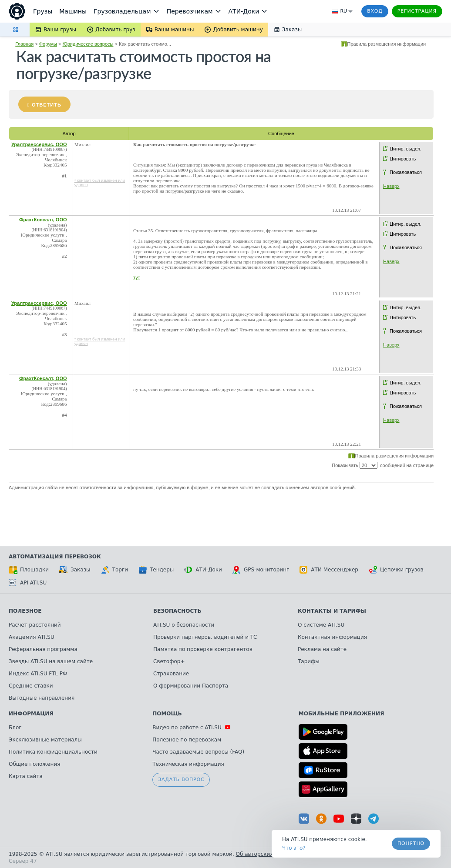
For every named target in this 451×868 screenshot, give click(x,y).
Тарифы (309, 661)
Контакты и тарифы (332, 611)
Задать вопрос (181, 780)
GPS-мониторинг (261, 570)
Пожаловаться (406, 172)
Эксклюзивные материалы (45, 740)
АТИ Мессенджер (329, 570)
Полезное (25, 611)
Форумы (48, 44)
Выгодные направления (42, 698)
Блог (15, 728)
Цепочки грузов (396, 570)
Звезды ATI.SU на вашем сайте (51, 661)
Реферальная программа (43, 649)
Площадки (29, 570)
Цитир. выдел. (406, 149)
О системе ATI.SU (321, 625)
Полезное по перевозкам (187, 740)
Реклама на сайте (322, 649)
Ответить (47, 105)
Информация (31, 714)
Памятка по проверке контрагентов (203, 649)
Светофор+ (169, 661)
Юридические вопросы (88, 44)
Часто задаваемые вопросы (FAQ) (198, 752)
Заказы (75, 570)
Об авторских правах (265, 854)
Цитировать (403, 159)
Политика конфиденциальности (53, 752)
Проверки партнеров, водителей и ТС (205, 637)
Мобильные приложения (342, 714)
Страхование (171, 674)
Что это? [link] (294, 848)
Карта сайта (26, 776)
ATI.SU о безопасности (184, 625)
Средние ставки (31, 686)
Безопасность (177, 611)
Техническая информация (188, 764)
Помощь (167, 714)
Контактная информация (332, 637)
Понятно (411, 843)
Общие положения (34, 764)
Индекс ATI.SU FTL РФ (38, 674)
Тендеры (156, 570)
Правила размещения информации (387, 44)
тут (137, 277)
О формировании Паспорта (191, 686)
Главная (24, 44)
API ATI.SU (28, 583)
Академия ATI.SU (32, 637)
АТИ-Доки (203, 570)
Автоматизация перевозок (55, 557)
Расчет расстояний (35, 625)
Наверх (391, 186)
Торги (114, 570)
